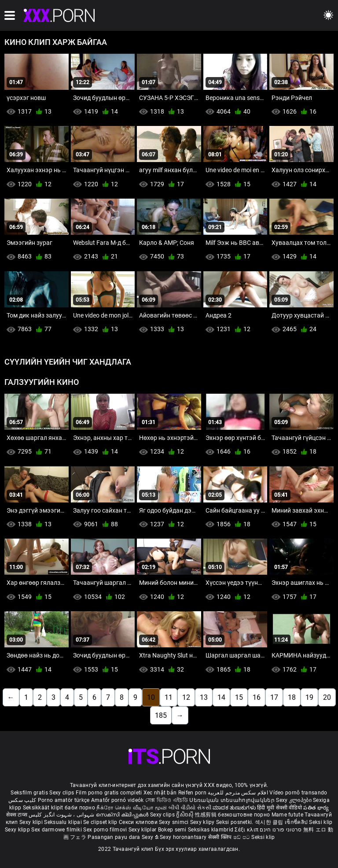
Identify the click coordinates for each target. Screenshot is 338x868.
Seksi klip (321, 822)
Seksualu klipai (64, 822)
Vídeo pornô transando (298, 793)
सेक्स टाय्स (17, 815)
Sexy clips (62, 793)
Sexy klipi (32, 822)
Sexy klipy (203, 822)
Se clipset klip (101, 822)
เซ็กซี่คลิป (297, 822)
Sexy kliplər (143, 830)
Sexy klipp (18, 830)
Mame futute (287, 815)
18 (292, 697)
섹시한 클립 (270, 822)
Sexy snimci (175, 822)
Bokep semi (172, 830)
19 (309, 697)
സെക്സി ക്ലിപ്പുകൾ (123, 815)
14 (221, 697)
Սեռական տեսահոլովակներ (233, 800)
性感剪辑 (207, 815)
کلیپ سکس (22, 800)
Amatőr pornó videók (118, 800)
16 (257, 697)
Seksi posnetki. (235, 822)
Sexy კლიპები (294, 800)
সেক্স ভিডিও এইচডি (167, 800)
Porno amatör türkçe (64, 800)
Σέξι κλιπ (247, 830)
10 (151, 697)
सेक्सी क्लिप (221, 837)
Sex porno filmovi (105, 830)
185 (161, 715)
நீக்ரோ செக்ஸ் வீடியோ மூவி (132, 808)
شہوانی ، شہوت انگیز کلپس (62, 815)
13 (204, 697)
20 (327, 697)
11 (169, 697)
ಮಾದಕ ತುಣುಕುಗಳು (235, 808)
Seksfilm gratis (29, 793)
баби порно (80, 808)
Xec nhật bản (160, 793)
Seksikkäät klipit (44, 808)
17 (274, 697)
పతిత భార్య (316, 808)
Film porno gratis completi (109, 793)
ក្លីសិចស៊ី (186, 815)
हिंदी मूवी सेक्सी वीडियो (279, 808)
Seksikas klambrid (211, 830)
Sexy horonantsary (184, 837)
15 (239, 697)
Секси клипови (139, 822)
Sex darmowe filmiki (57, 830)
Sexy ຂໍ (151, 837)
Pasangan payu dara (115, 837)
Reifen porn (192, 793)
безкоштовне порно (244, 815)
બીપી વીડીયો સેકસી (190, 808)
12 (186, 697)
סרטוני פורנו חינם (281, 830)
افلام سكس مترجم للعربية (238, 793)
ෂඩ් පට (242, 837)
